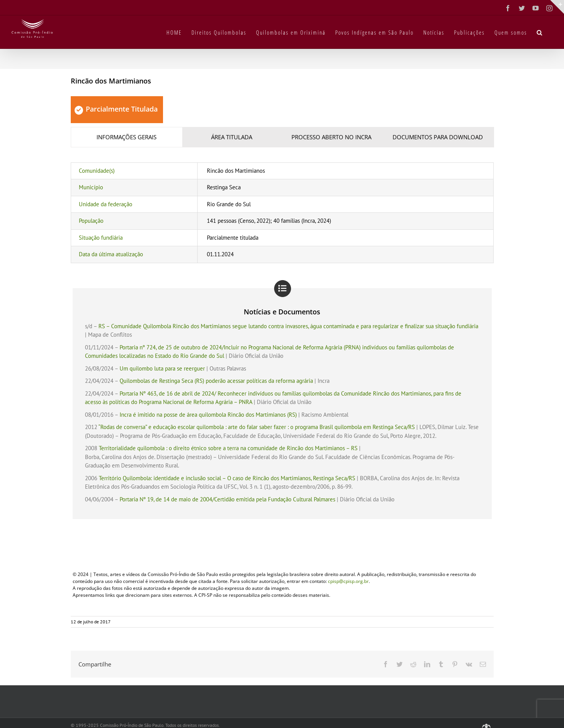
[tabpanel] (282, 213)
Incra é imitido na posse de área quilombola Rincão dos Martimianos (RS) (208, 415)
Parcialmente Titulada (116, 109)
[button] (540, 32)
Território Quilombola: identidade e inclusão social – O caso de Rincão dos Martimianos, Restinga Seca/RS (227, 478)
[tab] (127, 137)
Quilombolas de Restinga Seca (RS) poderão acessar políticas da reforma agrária (216, 381)
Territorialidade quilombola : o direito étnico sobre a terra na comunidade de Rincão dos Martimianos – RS (228, 448)
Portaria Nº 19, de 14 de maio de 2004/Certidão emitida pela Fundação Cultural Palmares (227, 499)
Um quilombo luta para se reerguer (162, 368)
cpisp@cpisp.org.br (348, 581)
